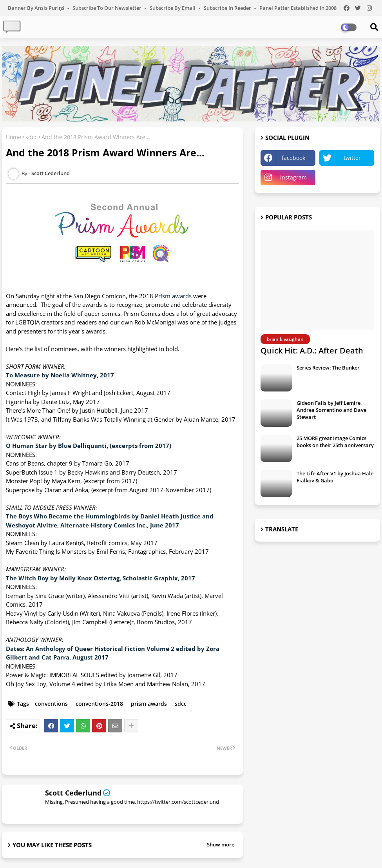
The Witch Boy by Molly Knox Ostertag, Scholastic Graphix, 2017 (100, 578)
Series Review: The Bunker (328, 368)
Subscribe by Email (173, 8)
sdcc (31, 137)
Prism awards (173, 296)
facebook (293, 158)
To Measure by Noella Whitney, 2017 (60, 375)
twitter (352, 158)
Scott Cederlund (73, 793)
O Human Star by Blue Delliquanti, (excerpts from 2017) (89, 446)
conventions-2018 (99, 704)
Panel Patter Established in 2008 (298, 8)
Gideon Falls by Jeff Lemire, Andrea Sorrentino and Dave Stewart (331, 410)
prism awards (149, 704)
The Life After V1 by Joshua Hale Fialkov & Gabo (335, 477)
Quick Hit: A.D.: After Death (312, 351)
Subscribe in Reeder (228, 8)
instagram (293, 177)
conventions (51, 704)
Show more (221, 844)
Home (14, 137)
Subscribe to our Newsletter (108, 8)
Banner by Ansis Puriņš (37, 8)
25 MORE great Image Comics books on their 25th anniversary (335, 442)
